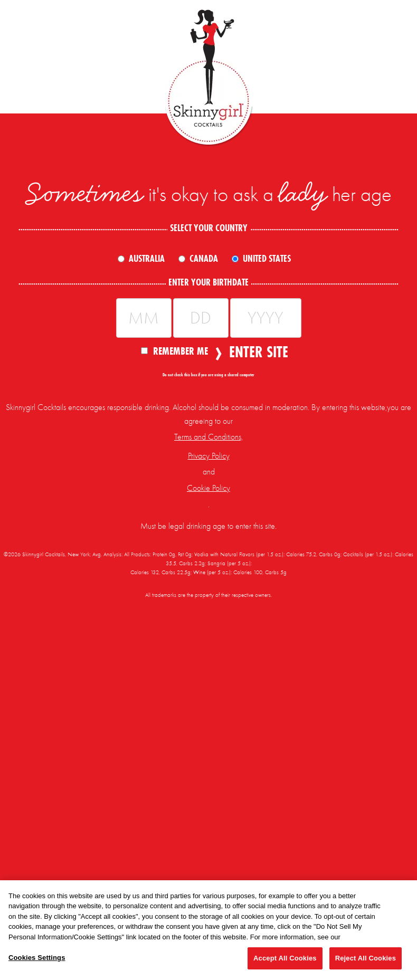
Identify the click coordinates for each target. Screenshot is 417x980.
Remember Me (174, 350)
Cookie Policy (209, 488)
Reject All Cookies (366, 958)
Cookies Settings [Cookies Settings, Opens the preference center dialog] (37, 958)
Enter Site (255, 352)
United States (267, 259)
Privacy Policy (209, 456)
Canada (204, 259)
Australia (147, 259)
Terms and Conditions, (209, 437)
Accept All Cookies (285, 958)
